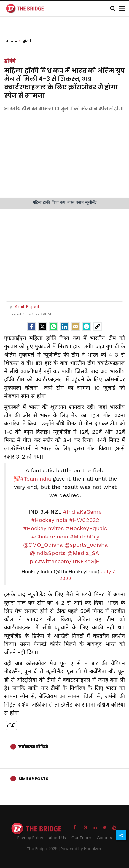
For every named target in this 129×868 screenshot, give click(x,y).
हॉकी (10, 61)
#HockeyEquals (87, 528)
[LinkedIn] (64, 327)
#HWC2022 (84, 520)
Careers (104, 838)
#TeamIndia (36, 479)
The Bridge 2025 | (44, 849)
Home (13, 41)
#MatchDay (85, 537)
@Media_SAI (84, 553)
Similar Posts (33, 779)
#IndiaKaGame (82, 512)
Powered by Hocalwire (82, 849)
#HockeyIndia (49, 520)
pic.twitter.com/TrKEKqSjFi (65, 561)
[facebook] (31, 327)
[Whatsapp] (53, 327)
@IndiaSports (48, 553)
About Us (57, 838)
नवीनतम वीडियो (33, 747)
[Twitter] (42, 327)
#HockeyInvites (44, 528)
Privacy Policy (30, 838)
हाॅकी (11, 726)
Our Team (81, 838)
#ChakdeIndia (50, 537)
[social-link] (98, 327)
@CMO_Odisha (43, 545)
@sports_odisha (86, 545)
